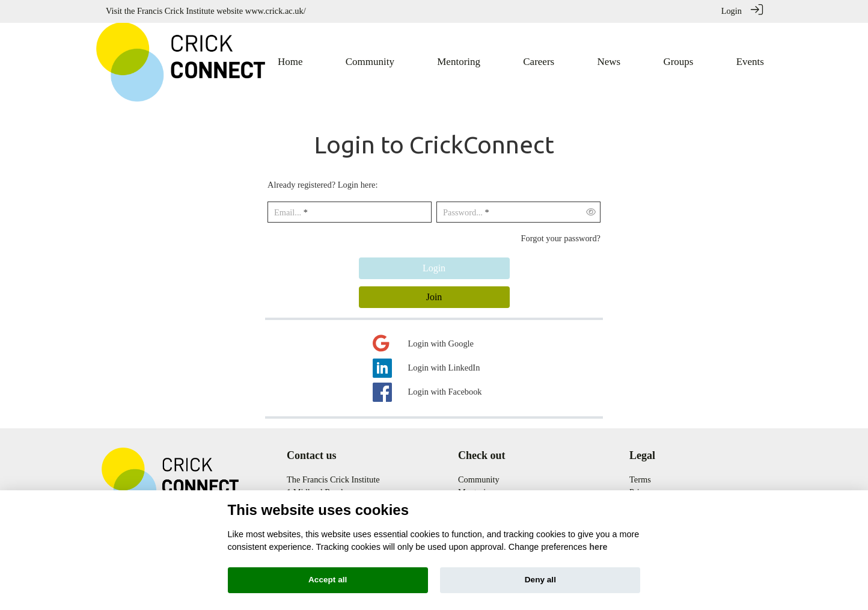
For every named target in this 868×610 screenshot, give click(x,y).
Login (732, 11)
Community (479, 479)
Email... (288, 212)
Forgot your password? (561, 238)
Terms (640, 479)
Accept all (328, 580)
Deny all (540, 580)
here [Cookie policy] (598, 547)
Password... (463, 212)
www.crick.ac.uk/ (276, 11)
